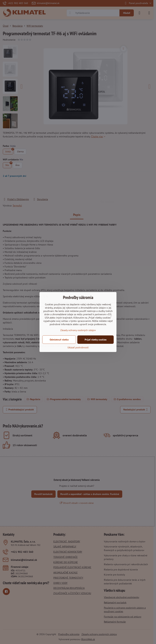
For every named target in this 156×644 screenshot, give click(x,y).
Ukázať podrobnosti (78, 347)
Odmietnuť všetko (59, 340)
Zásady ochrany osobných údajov (78, 330)
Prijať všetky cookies (96, 340)
